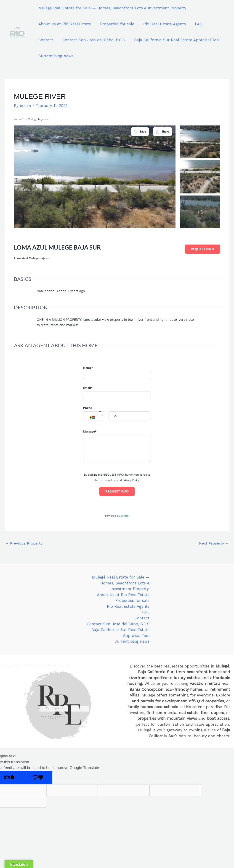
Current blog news (55, 56)
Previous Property (24, 543)
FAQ (194, 24)
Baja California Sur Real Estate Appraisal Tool (151, 40)
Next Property (213, 543)
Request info (202, 249)
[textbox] (94, 418)
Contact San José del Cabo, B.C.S (69, 40)
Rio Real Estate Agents (161, 24)
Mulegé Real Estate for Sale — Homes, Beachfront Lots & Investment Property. (112, 8)
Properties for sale (115, 24)
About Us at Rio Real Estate (64, 24)
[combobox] (94, 416)
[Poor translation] (38, 778)
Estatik (125, 516)
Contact (213, 24)
